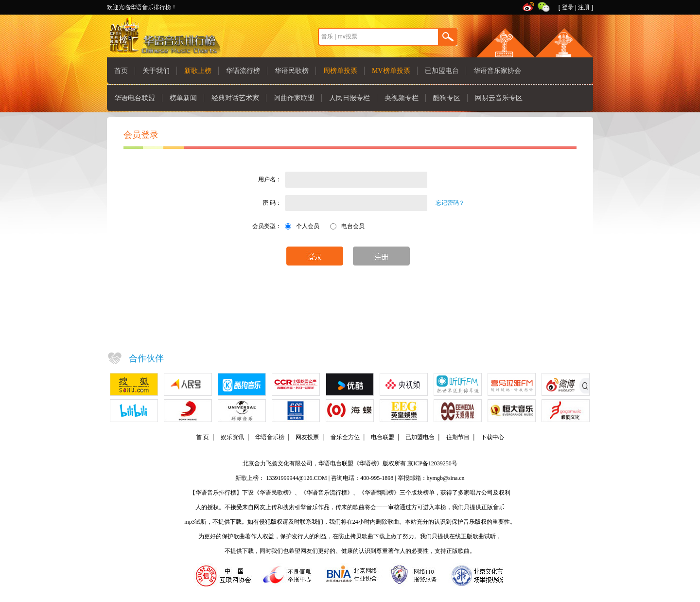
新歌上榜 (198, 71)
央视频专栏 (402, 98)
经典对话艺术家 (235, 98)
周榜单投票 (340, 71)
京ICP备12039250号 (432, 463)
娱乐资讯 (232, 437)
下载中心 (492, 437)
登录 (568, 7)
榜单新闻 (183, 98)
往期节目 (458, 437)
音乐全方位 (345, 437)
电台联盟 (383, 437)
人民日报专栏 (350, 98)
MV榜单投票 (391, 71)
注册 (584, 7)
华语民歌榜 (292, 71)
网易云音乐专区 (499, 98)
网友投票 (307, 437)
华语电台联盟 (135, 98)
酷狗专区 (447, 98)
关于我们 (156, 71)
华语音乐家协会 (497, 71)
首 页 (202, 437)
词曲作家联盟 (294, 98)
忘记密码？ (450, 203)
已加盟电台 (442, 71)
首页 (121, 71)
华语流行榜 (243, 71)
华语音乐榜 (270, 437)
